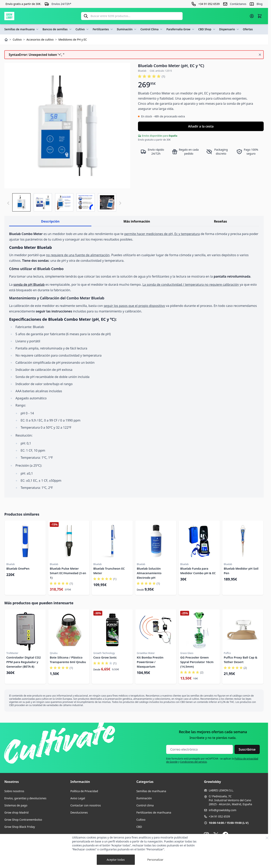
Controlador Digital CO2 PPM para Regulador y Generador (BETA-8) (24, 662)
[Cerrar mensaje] (260, 55)
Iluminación (127, 29)
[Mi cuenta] (252, 16)
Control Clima (152, 29)
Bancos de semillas (57, 29)
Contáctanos (238, 4)
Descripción (50, 221)
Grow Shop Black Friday (20, 827)
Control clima (145, 805)
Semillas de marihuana (22, 29)
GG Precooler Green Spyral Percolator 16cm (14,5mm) (197, 662)
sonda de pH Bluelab (29, 285)
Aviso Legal (78, 798)
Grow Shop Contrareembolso (23, 820)
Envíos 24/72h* (61, 4)
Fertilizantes (103, 29)
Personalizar (155, 860)
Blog (260, 4)
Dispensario (229, 29)
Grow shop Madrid (16, 812)
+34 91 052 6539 (219, 816)
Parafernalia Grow (181, 29)
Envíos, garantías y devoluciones (25, 798)
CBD (139, 827)
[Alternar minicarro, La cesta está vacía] (260, 16)
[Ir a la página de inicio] (9, 16)
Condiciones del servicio (193, 762)
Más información (137, 221)
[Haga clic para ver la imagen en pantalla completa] (67, 126)
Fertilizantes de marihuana (154, 812)
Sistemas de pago (16, 805)
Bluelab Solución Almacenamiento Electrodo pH (149, 573)
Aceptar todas (116, 860)
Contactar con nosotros (86, 805)
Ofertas (248, 29)
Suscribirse (247, 749)
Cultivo (83, 29)
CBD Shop (207, 29)
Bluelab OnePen (18, 568)
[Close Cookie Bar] (267, 838)
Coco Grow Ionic (105, 657)
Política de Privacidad (84, 791)
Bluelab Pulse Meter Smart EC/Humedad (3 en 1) (68, 573)
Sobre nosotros (14, 791)
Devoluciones (79, 812)
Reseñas (220, 221)
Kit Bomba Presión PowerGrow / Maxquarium (150, 662)
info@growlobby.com (223, 810)
